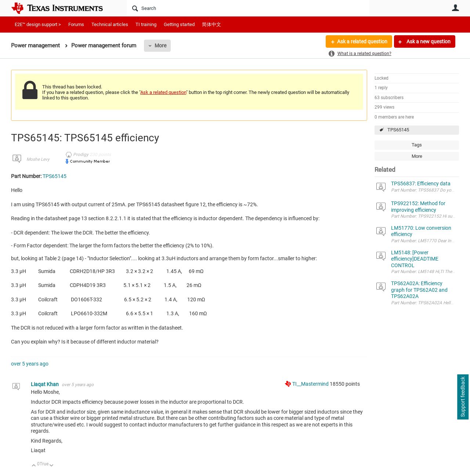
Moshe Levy (38, 159)
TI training (146, 24)
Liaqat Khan (45, 384)
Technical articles (110, 24)
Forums (76, 24)
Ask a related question (362, 41)
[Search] (248, 8)
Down (52, 466)
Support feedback (463, 397)
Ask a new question (428, 41)
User (455, 8)
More (160, 46)
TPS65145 (398, 130)
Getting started (179, 24)
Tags (417, 145)
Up (34, 466)
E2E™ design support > (38, 24)
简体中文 (211, 24)
